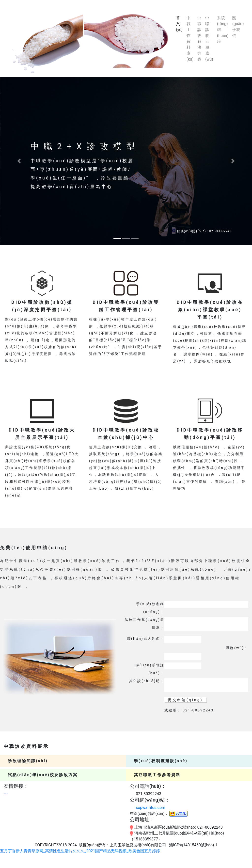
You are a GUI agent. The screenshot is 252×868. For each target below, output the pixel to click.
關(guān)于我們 (238, 27)
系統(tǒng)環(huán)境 (223, 30)
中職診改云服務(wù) (209, 39)
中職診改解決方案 (199, 39)
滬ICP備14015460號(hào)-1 (193, 845)
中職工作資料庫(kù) (190, 39)
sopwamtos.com (150, 808)
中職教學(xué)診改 (6, 794)
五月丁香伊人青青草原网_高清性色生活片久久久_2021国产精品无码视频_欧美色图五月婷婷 (80, 851)
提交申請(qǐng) (185, 700)
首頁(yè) (180, 24)
